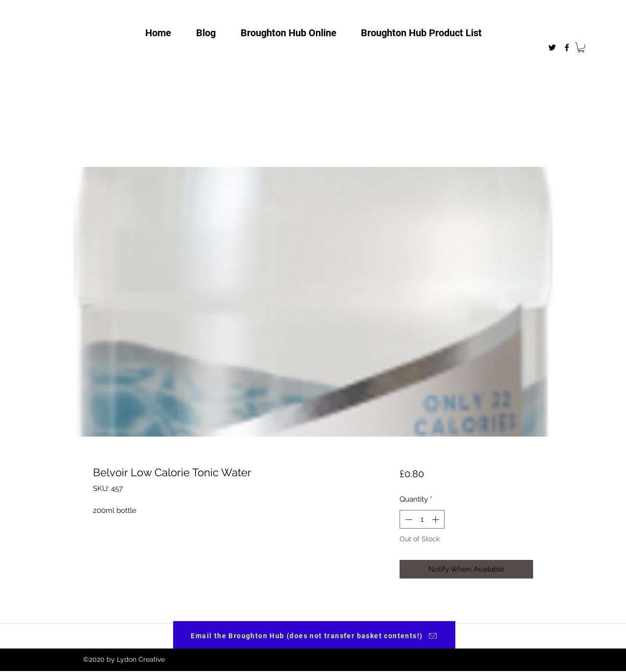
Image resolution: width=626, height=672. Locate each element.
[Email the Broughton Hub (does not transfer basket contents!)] (314, 636)
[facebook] (567, 47)
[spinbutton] (422, 520)
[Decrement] (408, 520)
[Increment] (436, 520)
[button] (581, 47)
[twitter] (552, 47)
